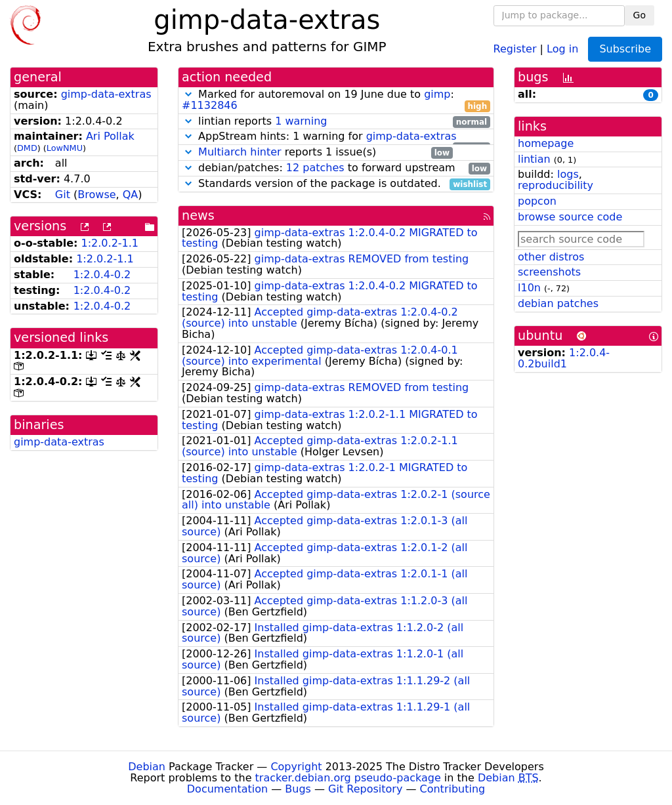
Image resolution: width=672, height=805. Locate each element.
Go (640, 15)
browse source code (570, 217)
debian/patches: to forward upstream (336, 168)
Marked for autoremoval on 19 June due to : (336, 100)
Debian (147, 767)
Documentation (227, 789)
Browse (96, 195)
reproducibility (556, 185)
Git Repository (365, 789)
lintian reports (336, 122)
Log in (562, 48)
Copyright (296, 767)
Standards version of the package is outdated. (336, 184)
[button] (188, 94)
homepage (546, 143)
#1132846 (210, 105)
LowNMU (65, 148)
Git (63, 195)
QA (131, 195)
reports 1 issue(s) (317, 153)
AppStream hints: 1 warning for (336, 137)
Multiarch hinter (240, 152)
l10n (529, 288)
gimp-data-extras (106, 94)
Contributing (453, 789)
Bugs (298, 789)
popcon (537, 201)
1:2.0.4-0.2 (102, 275)
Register (515, 48)
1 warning (301, 121)
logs (568, 174)
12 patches (315, 168)
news (198, 216)
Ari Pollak (110, 136)
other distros (551, 257)
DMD (27, 148)
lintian (534, 159)
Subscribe (625, 49)
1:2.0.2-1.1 (110, 243)
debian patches (558, 303)
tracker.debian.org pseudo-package (348, 778)
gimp (437, 94)
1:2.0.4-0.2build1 (564, 358)
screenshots (549, 272)
